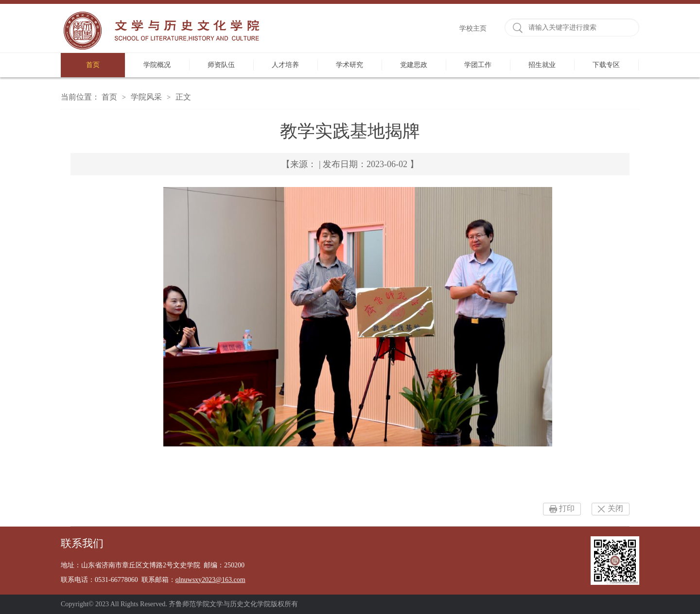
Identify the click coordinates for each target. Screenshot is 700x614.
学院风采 (146, 97)
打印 (567, 508)
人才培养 (285, 65)
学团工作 (478, 65)
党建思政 (414, 65)
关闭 (615, 508)
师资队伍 (221, 65)
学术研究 (350, 65)
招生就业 (542, 65)
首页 (93, 65)
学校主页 (473, 28)
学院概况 (157, 65)
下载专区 (606, 65)
